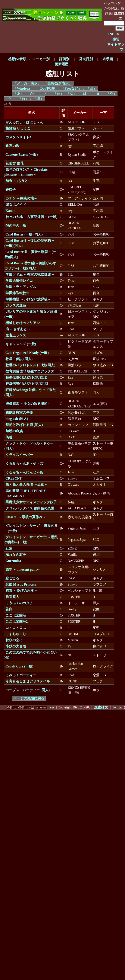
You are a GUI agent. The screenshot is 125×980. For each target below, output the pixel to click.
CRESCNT (14, 478)
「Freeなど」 (71, 88)
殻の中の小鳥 (16, 226)
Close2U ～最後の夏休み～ (26, 517)
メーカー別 (41, 59)
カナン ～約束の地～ (21, 198)
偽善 (9, 437)
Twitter (117, 707)
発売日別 (86, 59)
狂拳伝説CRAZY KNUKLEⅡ (27, 384)
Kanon (10, 211)
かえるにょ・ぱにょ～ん (24, 122)
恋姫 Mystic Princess (21, 584)
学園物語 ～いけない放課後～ (28, 299)
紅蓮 (9, 548)
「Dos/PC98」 (48, 88)
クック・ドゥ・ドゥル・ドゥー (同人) (29, 446)
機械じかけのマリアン (23, 323)
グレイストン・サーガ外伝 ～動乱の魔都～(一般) (31, 540)
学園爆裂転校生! (18, 293)
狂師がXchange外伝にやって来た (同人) (30, 392)
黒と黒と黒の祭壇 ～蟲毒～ (26, 485)
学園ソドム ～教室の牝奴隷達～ (30, 274)
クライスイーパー (19, 455)
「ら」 (10, 99)
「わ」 (23, 99)
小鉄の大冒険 (16, 646)
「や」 (111, 94)
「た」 (58, 94)
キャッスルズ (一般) (21, 344)
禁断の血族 (14, 431)
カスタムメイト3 (18, 137)
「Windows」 (24, 88)
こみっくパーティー (21, 675)
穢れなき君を (16, 555)
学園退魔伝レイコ (19, 281)
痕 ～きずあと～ (18, 329)
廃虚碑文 (119, 16)
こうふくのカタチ (19, 603)
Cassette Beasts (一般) (22, 155)
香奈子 (11, 190)
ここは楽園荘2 (17, 622)
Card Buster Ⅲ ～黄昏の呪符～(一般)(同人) (30, 254)
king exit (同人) (17, 419)
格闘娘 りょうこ (18, 128)
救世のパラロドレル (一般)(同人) (30, 365)
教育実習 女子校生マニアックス (30, 371)
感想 (116, 39)
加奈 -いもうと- (17, 181)
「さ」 (45, 94)
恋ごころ (12, 578)
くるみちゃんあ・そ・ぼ (24, 463)
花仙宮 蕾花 (15, 163)
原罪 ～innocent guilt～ (23, 569)
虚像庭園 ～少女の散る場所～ (28, 404)
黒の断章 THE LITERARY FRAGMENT (25, 493)
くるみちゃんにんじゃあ (24, 472)
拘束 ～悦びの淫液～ (21, 591)
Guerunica (13, 561)
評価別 (64, 59)
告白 (9, 609)
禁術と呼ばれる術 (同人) (24, 425)
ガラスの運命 (16, 305)
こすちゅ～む (16, 634)
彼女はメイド (16, 204)
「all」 (92, 88)
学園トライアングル (21, 287)
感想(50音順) (18, 59)
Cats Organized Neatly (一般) (27, 353)
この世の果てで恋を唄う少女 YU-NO (31, 655)
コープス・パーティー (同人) (28, 690)
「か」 (32, 94)
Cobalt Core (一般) (19, 666)
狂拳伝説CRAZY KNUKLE (26, 377)
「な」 (72, 94)
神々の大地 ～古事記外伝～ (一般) (32, 217)
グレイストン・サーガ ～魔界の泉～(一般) (31, 528)
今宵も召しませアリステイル (28, 681)
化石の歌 (12, 146)
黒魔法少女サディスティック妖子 (31, 502)
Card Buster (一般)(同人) (24, 234)
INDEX (114, 34)
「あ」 (19, 94)
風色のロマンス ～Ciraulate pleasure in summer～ (26, 172)
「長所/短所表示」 (58, 83)
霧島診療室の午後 (19, 412)
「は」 (85, 94)
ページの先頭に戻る (29, 698)
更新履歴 (62, 64)
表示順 (108, 59)
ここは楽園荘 (16, 615)
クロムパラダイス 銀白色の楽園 (30, 508)
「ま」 (98, 94)
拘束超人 (12, 597)
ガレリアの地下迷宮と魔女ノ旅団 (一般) (31, 314)
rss (52, 707)
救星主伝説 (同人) (19, 359)
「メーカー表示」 (27, 83)
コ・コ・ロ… (16, 628)
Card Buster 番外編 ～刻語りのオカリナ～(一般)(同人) (30, 266)
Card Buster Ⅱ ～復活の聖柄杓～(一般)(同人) (29, 243)
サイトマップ (116, 47)
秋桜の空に (14, 640)
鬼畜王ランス (16, 335)
